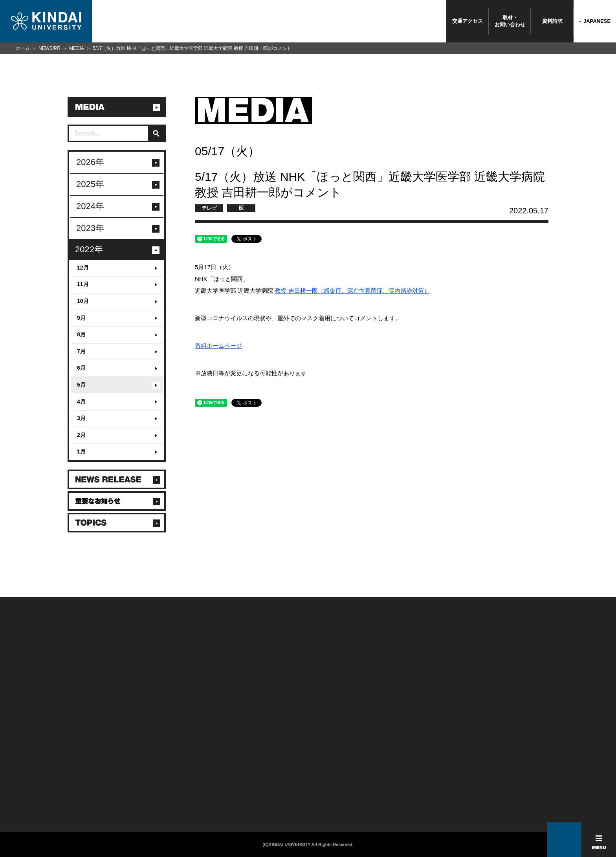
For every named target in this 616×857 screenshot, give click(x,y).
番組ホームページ (218, 346)
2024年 (90, 206)
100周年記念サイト (60, 801)
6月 (81, 368)
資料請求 (552, 21)
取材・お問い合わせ (510, 21)
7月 (81, 351)
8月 (81, 334)
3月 (81, 418)
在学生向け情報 (146, 750)
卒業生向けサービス (151, 771)
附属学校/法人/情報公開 (64, 750)
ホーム (23, 48)
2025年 (90, 184)
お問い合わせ (54, 760)
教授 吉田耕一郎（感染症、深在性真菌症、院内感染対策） (352, 291)
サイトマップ (240, 771)
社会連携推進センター (153, 791)
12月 (83, 268)
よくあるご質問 (56, 791)
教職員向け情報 (146, 781)
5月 (81, 385)
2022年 (89, 249)
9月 (81, 318)
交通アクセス (467, 21)
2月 (81, 435)
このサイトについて (247, 750)
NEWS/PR (49, 48)
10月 (83, 301)
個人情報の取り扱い (247, 760)
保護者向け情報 (146, 760)
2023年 (90, 228)
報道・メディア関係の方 (65, 771)
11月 (83, 284)
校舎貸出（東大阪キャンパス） (162, 801)
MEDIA (77, 48)
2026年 (90, 162)
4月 (81, 402)
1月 (81, 451)
